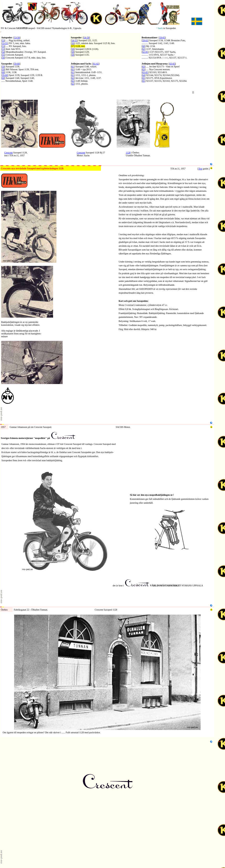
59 (3, 67)
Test (200, 169)
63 (143, 67)
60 (143, 46)
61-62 (96, 64)
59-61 (145, 40)
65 (143, 78)
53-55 (5, 43)
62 (143, 49)
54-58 (86, 38)
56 (3, 58)
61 (73, 67)
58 (73, 49)
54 (3, 52)
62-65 (145, 52)
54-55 (74, 40)
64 (143, 75)
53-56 (17, 38)
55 (3, 55)
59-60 (17, 64)
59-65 (162, 38)
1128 (128, 153)
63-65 (172, 64)
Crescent (8, 153)
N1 (2, 98)
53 (3, 40)
